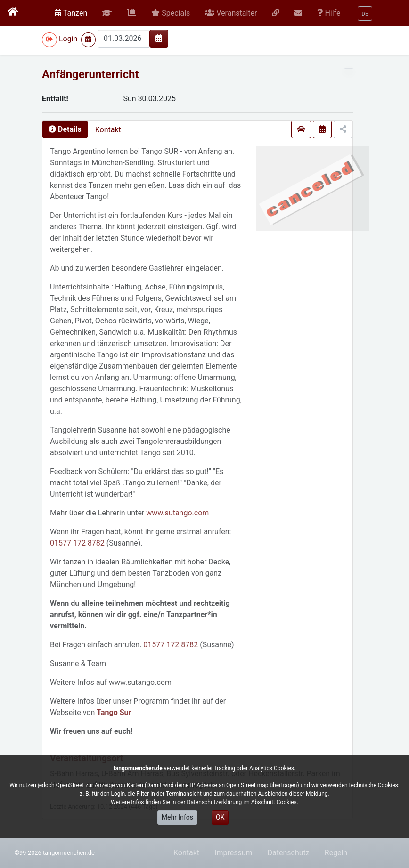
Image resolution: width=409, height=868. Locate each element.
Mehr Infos (177, 817)
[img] (159, 38)
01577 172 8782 (77, 543)
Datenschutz (289, 853)
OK (220, 817)
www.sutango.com (177, 513)
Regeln (336, 853)
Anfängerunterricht (90, 74)
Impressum (233, 853)
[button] (107, 13)
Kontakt (108, 130)
